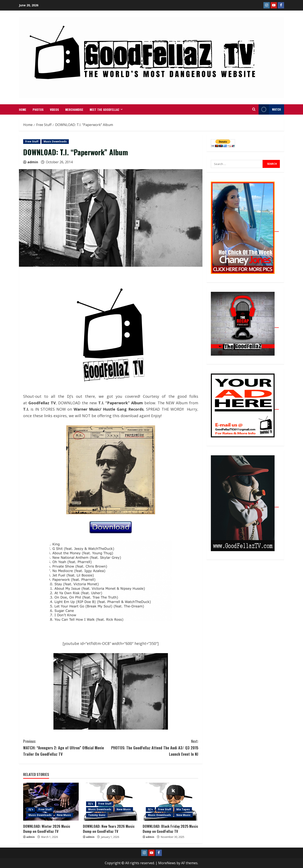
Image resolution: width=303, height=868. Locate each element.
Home (23, 109)
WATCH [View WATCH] (270, 109)
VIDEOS (54, 109)
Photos (38, 109)
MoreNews (167, 863)
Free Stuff (32, 141)
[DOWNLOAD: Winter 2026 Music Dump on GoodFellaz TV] (51, 802)
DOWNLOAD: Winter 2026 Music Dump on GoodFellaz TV (47, 829)
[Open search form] (254, 109)
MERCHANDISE (74, 109)
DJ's (31, 809)
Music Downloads (55, 141)
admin (33, 162)
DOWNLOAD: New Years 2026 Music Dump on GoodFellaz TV (109, 829)
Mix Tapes (183, 809)
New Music (64, 815)
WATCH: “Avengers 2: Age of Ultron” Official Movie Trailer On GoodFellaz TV (67, 747)
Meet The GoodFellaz (104, 109)
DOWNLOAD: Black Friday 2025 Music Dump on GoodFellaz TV (170, 829)
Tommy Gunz (97, 815)
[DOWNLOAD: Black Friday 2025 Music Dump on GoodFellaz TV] (170, 802)
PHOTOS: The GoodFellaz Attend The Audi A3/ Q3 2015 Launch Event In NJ (154, 747)
